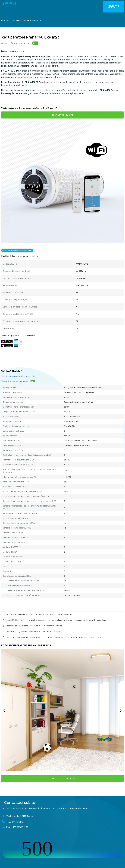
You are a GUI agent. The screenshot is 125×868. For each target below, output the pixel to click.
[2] (20, 547)
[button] (4, 711)
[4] (25, 557)
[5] (41, 491)
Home (4, 20)
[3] (19, 552)
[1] (31, 426)
